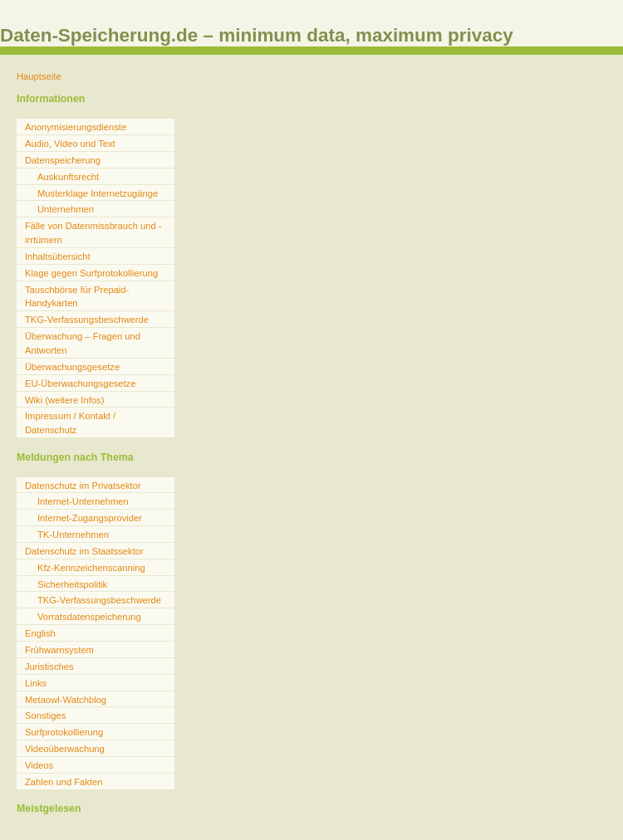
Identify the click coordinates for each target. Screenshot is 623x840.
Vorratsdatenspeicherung (89, 617)
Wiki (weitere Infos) (64, 400)
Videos (39, 765)
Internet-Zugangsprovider (90, 518)
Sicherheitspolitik (72, 584)
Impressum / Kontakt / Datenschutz (70, 423)
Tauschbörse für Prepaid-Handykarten (77, 297)
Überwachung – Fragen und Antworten (83, 343)
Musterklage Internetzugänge (98, 193)
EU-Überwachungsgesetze (80, 383)
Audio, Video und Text (70, 144)
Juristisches (49, 667)
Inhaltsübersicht (58, 256)
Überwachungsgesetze (72, 367)
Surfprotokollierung (64, 732)
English (40, 633)
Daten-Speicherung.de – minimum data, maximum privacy (257, 35)
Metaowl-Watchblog (66, 700)
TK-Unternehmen (73, 535)
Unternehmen (66, 209)
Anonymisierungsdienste (76, 127)
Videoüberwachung (65, 749)
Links (36, 683)
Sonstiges (45, 715)
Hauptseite (39, 76)
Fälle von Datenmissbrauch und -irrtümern (93, 233)
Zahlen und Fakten (64, 782)
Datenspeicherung (63, 160)
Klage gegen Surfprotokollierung (91, 273)
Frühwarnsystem (59, 650)
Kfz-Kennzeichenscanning (91, 568)
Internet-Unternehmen (83, 501)
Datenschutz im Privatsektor (83, 486)
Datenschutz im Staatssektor (84, 551)
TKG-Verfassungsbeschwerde (87, 320)
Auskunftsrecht (68, 177)
